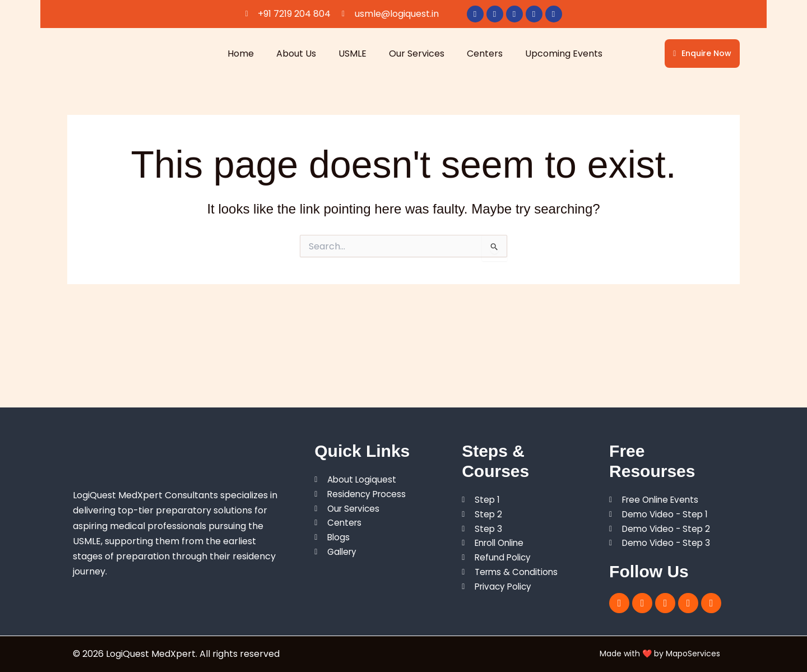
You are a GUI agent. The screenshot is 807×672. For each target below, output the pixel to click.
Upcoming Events (564, 54)
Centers (485, 54)
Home (241, 54)
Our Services (417, 54)
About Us (296, 54)
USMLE (353, 54)
